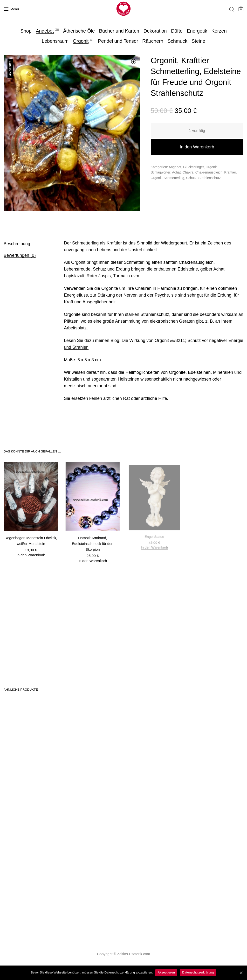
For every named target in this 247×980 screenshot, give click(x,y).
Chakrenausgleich (209, 172)
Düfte (177, 31)
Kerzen (219, 31)
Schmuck (177, 41)
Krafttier (230, 172)
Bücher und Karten (119, 31)
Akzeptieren (166, 972)
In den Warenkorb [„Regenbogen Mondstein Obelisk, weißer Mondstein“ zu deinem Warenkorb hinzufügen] (31, 554)
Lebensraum (55, 41)
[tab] (28, 243)
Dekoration (155, 31)
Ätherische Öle (79, 31)
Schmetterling (174, 178)
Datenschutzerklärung (198, 972)
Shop (26, 31)
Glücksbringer (193, 167)
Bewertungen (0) (20, 255)
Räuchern (153, 41)
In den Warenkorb (197, 147)
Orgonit (81, 41)
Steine (198, 41)
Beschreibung (17, 244)
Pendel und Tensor (118, 41)
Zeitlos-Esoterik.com (134, 954)
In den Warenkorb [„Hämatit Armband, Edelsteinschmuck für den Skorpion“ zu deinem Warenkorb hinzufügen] (93, 558)
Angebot (45, 31)
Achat (176, 172)
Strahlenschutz (209, 178)
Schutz (191, 178)
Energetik (197, 31)
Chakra (188, 172)
